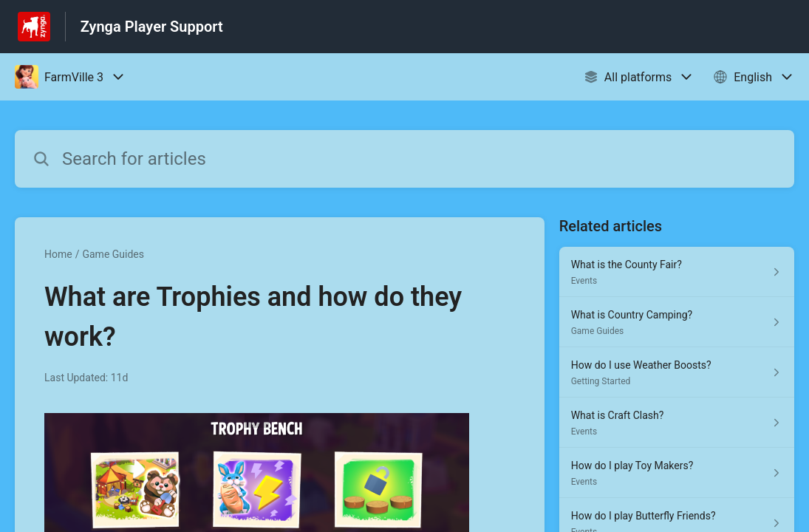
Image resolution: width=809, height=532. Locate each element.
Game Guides (113, 254)
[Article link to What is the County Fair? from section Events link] (677, 272)
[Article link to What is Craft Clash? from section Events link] (677, 423)
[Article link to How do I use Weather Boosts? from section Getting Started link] (677, 372)
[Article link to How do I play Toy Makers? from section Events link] (677, 473)
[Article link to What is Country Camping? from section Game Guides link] (677, 322)
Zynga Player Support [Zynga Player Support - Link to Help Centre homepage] (152, 27)
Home (58, 254)
